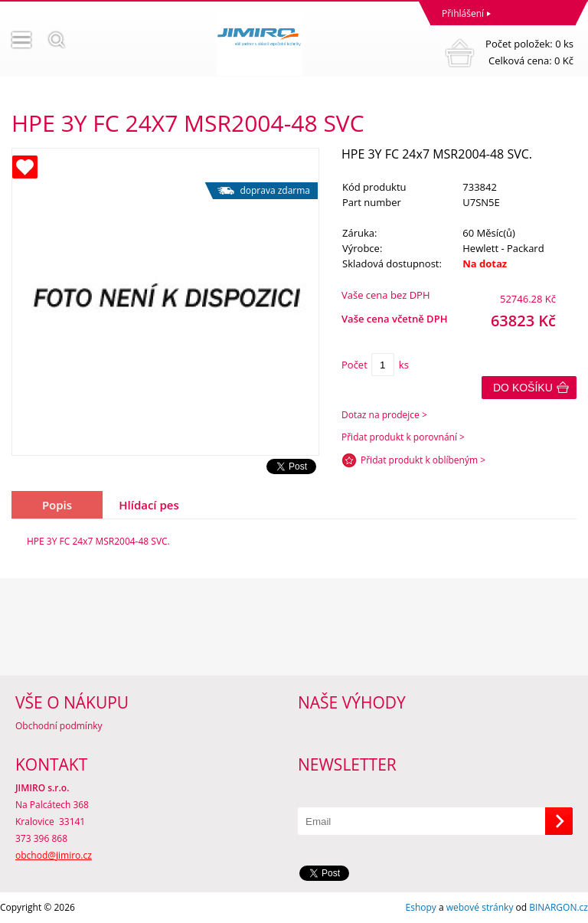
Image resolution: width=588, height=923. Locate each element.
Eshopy (421, 907)
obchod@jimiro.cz (54, 855)
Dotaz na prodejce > (384, 415)
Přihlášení (463, 13)
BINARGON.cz (559, 907)
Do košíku (523, 388)
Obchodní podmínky (59, 726)
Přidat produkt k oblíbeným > (423, 460)
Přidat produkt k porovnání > (403, 437)
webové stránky (480, 907)
